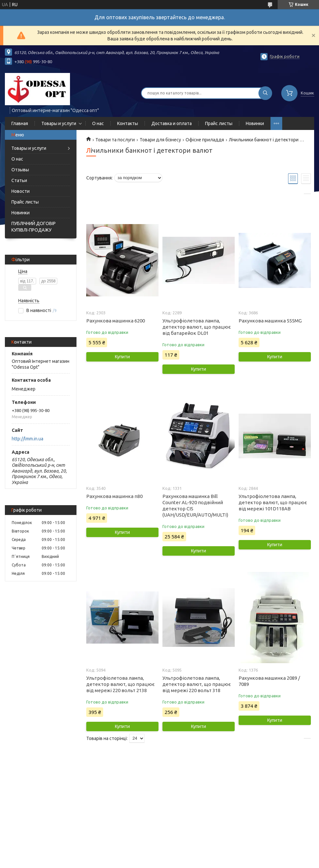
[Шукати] (265, 93)
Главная (20, 123)
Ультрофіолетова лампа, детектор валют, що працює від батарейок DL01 (197, 327)
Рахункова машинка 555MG (270, 321)
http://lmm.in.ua (28, 439)
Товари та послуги (115, 140)
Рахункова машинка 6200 (116, 321)
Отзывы (20, 170)
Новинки (255, 123)
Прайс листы (219, 123)
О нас (98, 123)
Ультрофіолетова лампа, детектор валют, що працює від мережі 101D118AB (273, 502)
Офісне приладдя (205, 140)
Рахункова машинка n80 (114, 496)
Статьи (19, 180)
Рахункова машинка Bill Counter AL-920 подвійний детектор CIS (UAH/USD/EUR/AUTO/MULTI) (195, 505)
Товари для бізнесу (160, 140)
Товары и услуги (59, 123)
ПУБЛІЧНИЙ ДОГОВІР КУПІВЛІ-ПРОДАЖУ (34, 227)
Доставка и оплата (172, 123)
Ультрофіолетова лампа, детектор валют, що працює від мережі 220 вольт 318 (197, 684)
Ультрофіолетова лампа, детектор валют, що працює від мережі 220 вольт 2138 (120, 684)
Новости (21, 191)
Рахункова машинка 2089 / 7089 (269, 681)
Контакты (128, 123)
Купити (122, 357)
